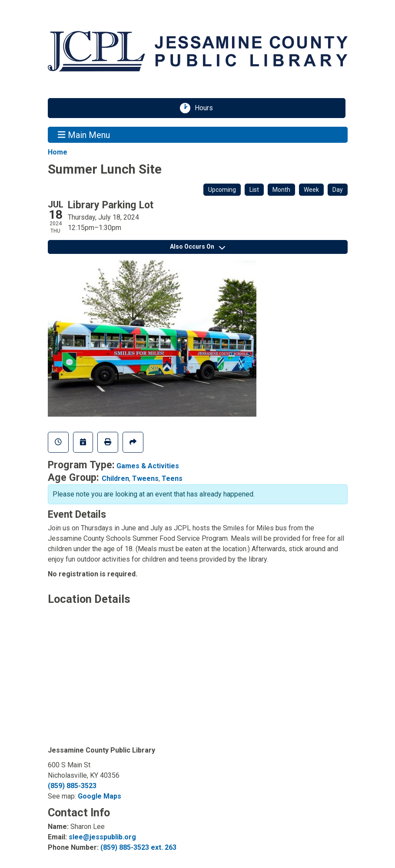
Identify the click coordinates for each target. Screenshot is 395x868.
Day (338, 190)
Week (311, 190)
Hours (207, 108)
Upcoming (222, 190)
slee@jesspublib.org (102, 837)
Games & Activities (148, 466)
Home (58, 152)
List (254, 190)
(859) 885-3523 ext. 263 (138, 847)
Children (115, 478)
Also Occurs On (197, 247)
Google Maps (100, 796)
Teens (172, 478)
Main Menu (84, 135)
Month (281, 190)
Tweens (145, 478)
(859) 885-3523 (72, 786)
